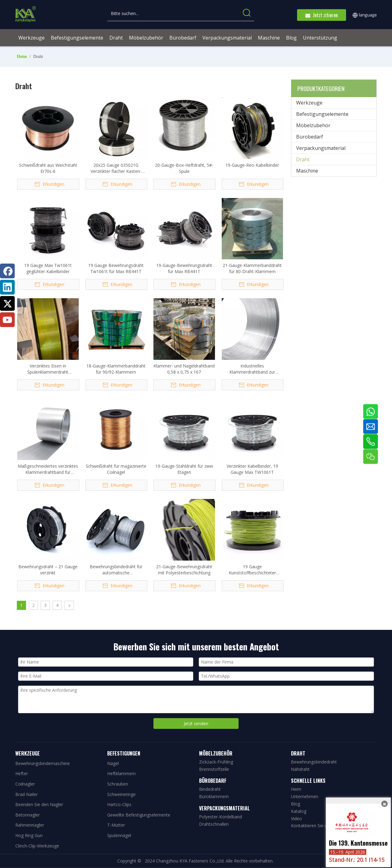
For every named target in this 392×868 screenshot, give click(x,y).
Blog (296, 804)
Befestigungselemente (322, 114)
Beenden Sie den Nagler (39, 804)
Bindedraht (210, 789)
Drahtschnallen (214, 824)
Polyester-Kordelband (221, 817)
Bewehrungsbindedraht (314, 762)
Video (296, 819)
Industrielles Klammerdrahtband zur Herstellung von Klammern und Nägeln (252, 369)
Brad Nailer (26, 794)
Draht (303, 159)
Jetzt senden (196, 723)
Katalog (299, 811)
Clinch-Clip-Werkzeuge (37, 846)
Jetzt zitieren (322, 15)
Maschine (307, 171)
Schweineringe (121, 794)
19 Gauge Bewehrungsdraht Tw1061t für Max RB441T (116, 268)
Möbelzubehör (313, 125)
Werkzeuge (309, 103)
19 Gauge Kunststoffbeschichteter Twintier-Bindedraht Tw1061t (252, 570)
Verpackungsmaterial (321, 148)
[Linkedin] (7, 287)
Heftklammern (121, 773)
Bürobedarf (310, 137)
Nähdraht (300, 769)
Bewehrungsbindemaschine (43, 763)
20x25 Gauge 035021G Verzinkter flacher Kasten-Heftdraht (116, 168)
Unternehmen (305, 796)
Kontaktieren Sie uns (311, 826)
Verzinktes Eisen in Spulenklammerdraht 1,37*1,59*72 (48, 369)
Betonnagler (28, 815)
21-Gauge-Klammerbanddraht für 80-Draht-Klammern (252, 268)
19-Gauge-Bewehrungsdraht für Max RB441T (184, 268)
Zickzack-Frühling (216, 762)
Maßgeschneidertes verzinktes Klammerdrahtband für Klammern (48, 469)
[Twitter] (7, 303)
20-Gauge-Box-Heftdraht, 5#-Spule (184, 168)
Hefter (22, 773)
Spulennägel (119, 835)
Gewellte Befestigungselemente (139, 815)
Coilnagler (25, 784)
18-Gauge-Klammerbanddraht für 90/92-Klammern (116, 369)
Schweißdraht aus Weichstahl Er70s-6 (48, 168)
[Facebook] (7, 271)
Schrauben (118, 784)
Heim (296, 789)
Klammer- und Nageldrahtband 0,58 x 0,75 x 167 (184, 369)
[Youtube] (7, 320)
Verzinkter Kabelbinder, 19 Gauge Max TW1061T (252, 469)
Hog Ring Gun (29, 835)
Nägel (113, 763)
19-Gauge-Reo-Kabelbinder (252, 165)
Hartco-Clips (119, 804)
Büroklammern (214, 796)
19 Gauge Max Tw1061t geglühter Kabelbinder (48, 268)
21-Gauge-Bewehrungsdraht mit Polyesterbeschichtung (184, 570)
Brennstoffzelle (214, 769)
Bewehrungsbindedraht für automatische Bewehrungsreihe (116, 570)
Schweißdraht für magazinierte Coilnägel (116, 469)
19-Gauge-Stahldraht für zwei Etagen (184, 469)
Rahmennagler (30, 825)
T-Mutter (116, 825)
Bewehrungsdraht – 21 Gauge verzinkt (48, 570)
